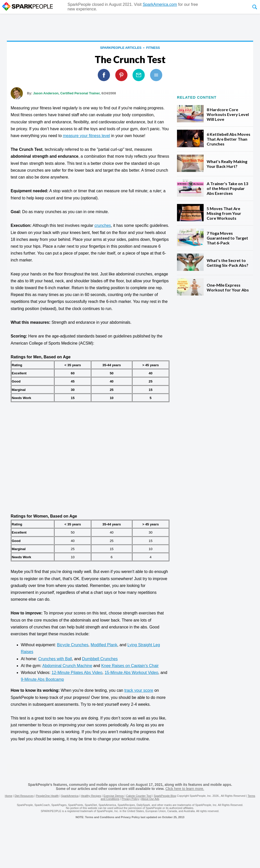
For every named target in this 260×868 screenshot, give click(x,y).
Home (9, 796)
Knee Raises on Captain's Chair (130, 666)
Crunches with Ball (55, 659)
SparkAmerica (70, 796)
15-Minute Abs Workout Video (131, 673)
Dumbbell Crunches (100, 659)
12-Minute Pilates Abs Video (77, 673)
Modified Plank (104, 645)
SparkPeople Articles (121, 48)
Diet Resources (24, 796)
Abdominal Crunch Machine (67, 666)
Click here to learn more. (185, 789)
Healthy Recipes (91, 796)
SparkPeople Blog (165, 796)
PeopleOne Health (47, 796)
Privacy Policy (130, 799)
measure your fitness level (86, 136)
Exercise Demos (113, 796)
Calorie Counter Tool (139, 796)
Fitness (153, 48)
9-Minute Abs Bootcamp (42, 679)
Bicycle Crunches (73, 645)
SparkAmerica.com (160, 4)
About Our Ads (150, 799)
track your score (139, 690)
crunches (103, 225)
